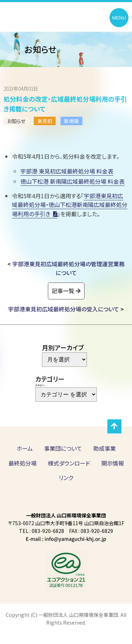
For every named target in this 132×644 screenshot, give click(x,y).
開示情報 (113, 463)
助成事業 (105, 448)
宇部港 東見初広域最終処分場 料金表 (67, 171)
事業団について (63, 448)
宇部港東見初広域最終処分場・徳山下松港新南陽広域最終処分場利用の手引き (70, 205)
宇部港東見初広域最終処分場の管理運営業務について (68, 268)
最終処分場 (23, 463)
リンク (66, 478)
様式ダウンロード (69, 463)
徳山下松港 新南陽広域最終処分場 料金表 (73, 181)
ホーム (25, 448)
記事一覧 (63, 291)
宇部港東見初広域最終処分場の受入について (64, 309)
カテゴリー (40, 385)
